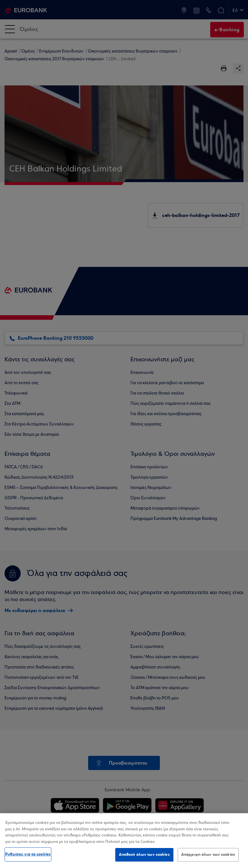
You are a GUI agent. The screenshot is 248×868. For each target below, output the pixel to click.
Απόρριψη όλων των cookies (208, 854)
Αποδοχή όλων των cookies (144, 854)
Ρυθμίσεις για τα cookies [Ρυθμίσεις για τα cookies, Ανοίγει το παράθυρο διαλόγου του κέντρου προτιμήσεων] (28, 854)
